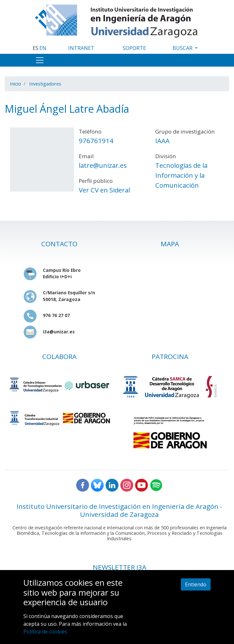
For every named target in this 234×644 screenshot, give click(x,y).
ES (36, 48)
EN (43, 48)
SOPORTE (134, 48)
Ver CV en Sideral (104, 190)
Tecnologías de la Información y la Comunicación (181, 175)
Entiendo (196, 584)
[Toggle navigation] (40, 60)
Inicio (16, 84)
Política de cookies (45, 632)
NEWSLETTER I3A (120, 567)
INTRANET (81, 48)
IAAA (162, 141)
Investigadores (45, 84)
